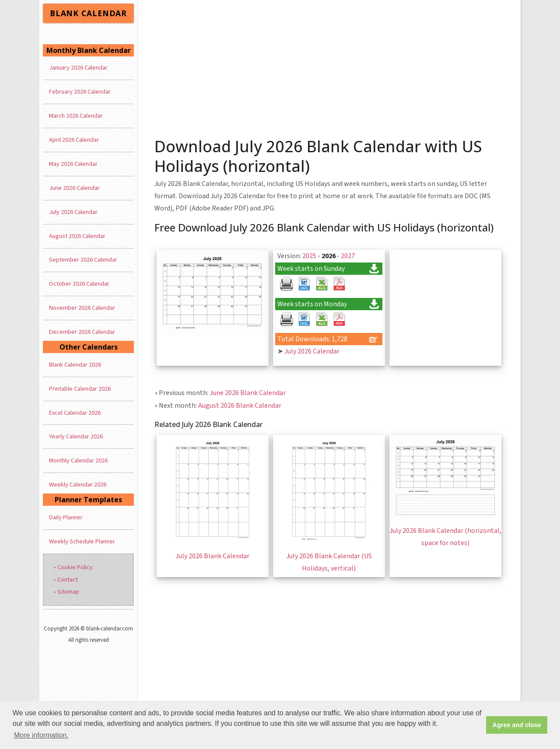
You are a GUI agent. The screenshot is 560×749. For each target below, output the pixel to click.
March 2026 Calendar (76, 116)
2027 (348, 256)
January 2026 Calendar (78, 68)
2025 (309, 256)
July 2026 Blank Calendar (212, 556)
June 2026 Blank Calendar (248, 393)
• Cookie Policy (73, 567)
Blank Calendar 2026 (75, 365)
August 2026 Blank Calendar (240, 406)
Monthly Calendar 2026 (78, 460)
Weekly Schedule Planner (82, 541)
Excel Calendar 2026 (75, 413)
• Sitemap (66, 592)
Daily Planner (66, 517)
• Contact (66, 579)
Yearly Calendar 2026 (76, 436)
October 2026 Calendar (79, 284)
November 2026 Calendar (82, 308)
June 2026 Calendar (74, 188)
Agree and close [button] (517, 725)
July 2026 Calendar (312, 351)
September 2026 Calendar (83, 260)
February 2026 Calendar (80, 92)
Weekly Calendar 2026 (78, 485)
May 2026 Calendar (73, 164)
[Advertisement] (329, 66)
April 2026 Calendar (74, 140)
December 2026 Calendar (82, 332)
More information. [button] (41, 735)
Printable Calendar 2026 (80, 389)
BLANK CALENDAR (88, 13)
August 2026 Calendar (77, 236)
